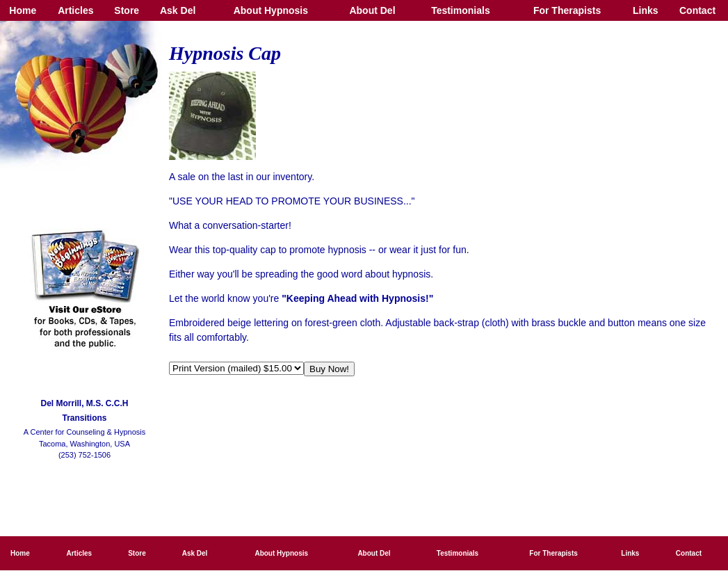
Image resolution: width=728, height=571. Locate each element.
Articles (75, 10)
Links (646, 10)
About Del (372, 10)
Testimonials (461, 10)
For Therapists (567, 10)
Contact (697, 10)
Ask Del (178, 10)
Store (127, 10)
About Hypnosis (271, 10)
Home (23, 10)
